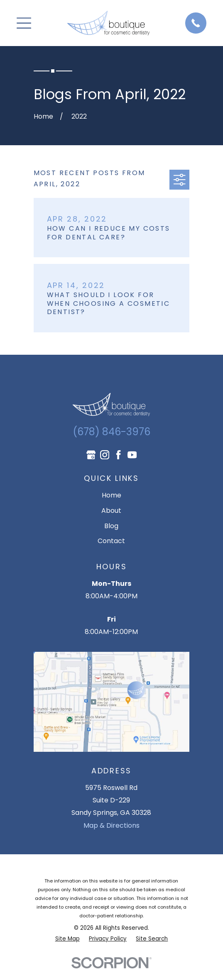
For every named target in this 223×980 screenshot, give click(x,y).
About (111, 511)
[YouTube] (132, 455)
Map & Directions (111, 825)
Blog (111, 526)
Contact (111, 541)
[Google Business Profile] (91, 455)
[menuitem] (67, 939)
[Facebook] (118, 455)
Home (111, 495)
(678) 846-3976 (111, 432)
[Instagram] (105, 455)
